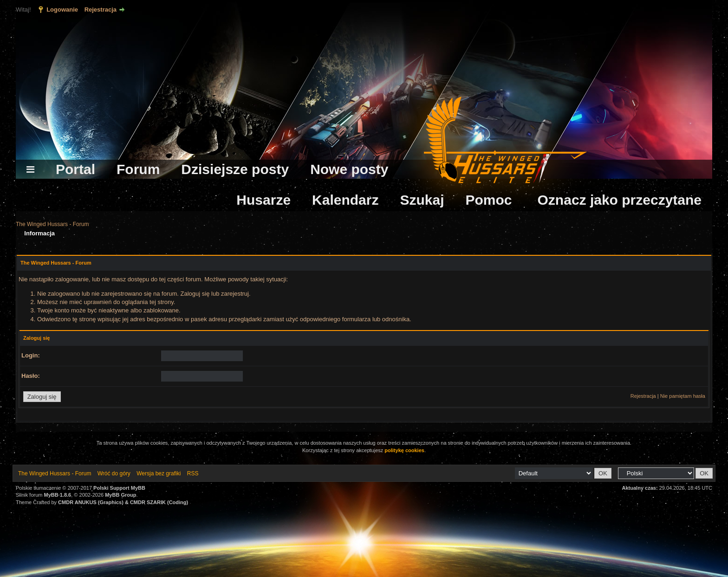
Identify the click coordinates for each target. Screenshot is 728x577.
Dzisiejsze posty (235, 169)
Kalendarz (345, 200)
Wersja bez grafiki (159, 473)
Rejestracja (101, 10)
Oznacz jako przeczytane (620, 200)
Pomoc (489, 200)
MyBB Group (120, 495)
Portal (75, 169)
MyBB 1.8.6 (58, 495)
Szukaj (422, 200)
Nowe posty (349, 169)
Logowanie (62, 10)
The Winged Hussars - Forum (52, 224)
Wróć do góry (114, 473)
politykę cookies (404, 450)
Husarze (263, 200)
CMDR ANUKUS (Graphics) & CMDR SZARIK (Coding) (123, 502)
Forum (138, 169)
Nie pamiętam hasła (683, 396)
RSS (193, 473)
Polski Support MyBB (119, 488)
